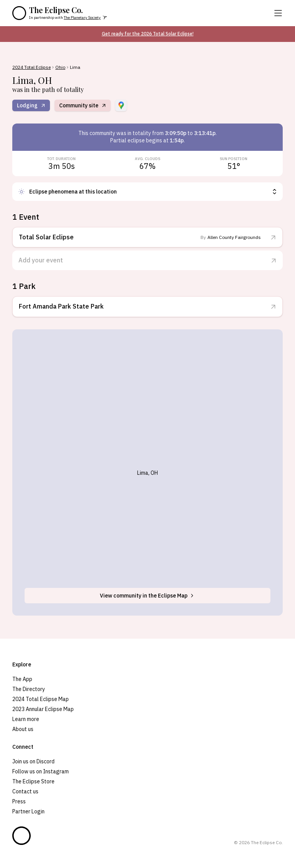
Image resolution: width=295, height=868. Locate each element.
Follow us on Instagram (41, 771)
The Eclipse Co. (56, 10)
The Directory (29, 689)
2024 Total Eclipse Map (41, 699)
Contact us (25, 791)
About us (23, 729)
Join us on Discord (33, 761)
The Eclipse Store (33, 781)
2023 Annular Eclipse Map (43, 709)
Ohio (60, 67)
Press (19, 801)
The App (22, 679)
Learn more (26, 719)
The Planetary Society (82, 18)
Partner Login (28, 811)
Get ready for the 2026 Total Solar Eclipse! (148, 34)
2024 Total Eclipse (31, 67)
